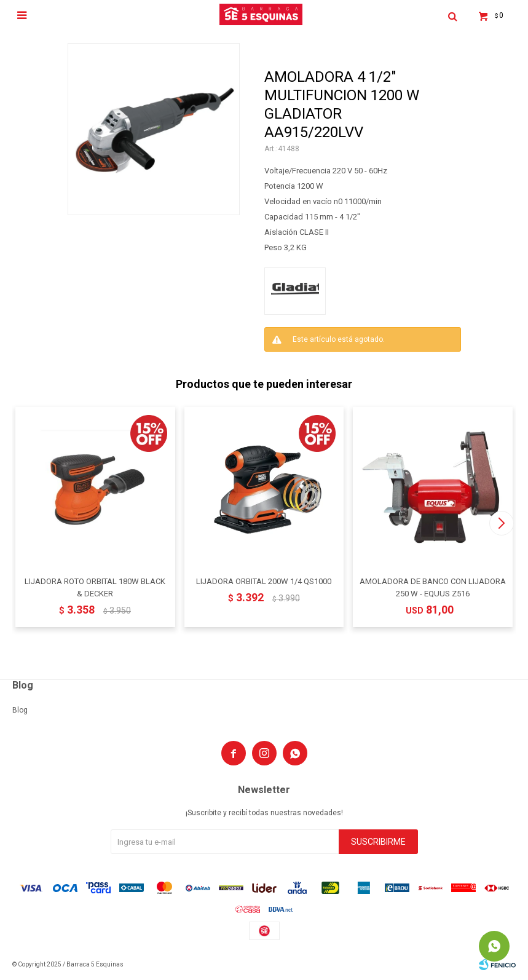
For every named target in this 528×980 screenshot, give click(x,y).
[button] (501, 523)
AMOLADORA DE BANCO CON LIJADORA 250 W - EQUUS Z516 (433, 587)
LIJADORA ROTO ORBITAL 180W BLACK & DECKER (95, 587)
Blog (20, 710)
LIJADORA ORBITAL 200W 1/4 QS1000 (264, 581)
